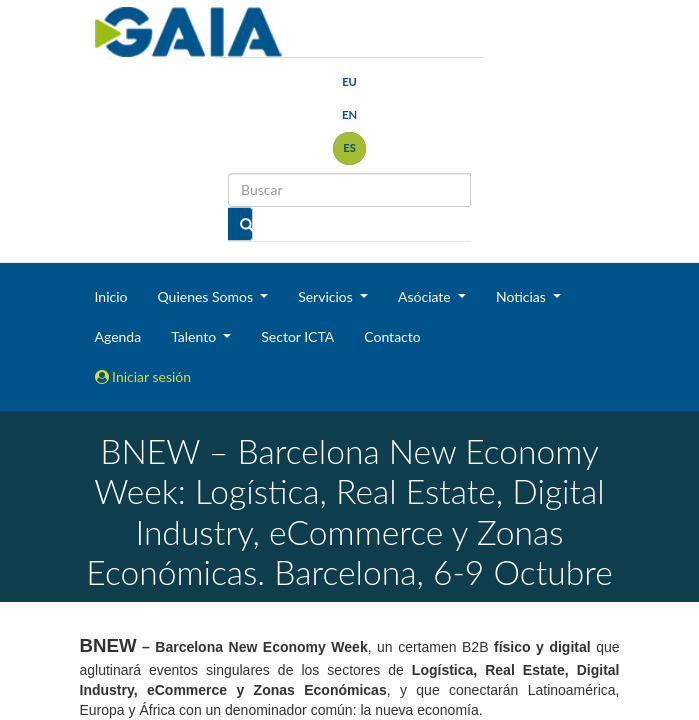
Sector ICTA (297, 336)
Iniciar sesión (143, 376)
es (349, 147)
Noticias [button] (523, 296)
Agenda (118, 336)
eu (349, 81)
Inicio (111, 296)
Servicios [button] (327, 296)
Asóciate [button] (426, 296)
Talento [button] (195, 336)
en (349, 114)
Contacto (392, 336)
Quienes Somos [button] (206, 296)
